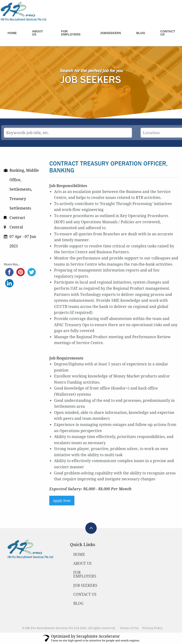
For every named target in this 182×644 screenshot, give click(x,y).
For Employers (71, 33)
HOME (79, 554)
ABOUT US (82, 563)
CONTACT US (85, 594)
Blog (141, 33)
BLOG (78, 603)
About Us (37, 33)
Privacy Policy (152, 628)
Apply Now (62, 501)
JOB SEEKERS (85, 585)
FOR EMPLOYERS (85, 574)
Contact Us (168, 33)
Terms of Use (129, 628)
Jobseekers (111, 33)
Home (12, 33)
